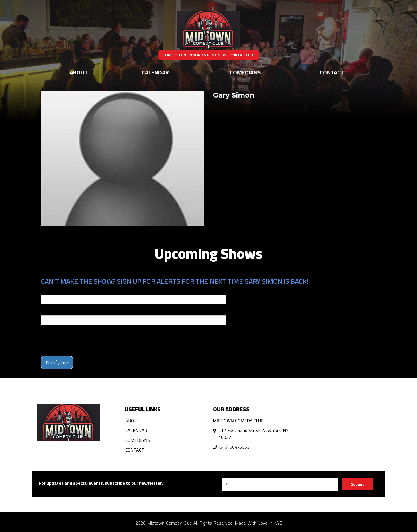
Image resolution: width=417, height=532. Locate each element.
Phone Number (55, 311)
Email (46, 291)
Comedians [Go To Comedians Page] (245, 72)
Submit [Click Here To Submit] (357, 484)
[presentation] (85, 340)
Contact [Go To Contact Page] (332, 72)
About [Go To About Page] (79, 72)
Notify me (57, 362)
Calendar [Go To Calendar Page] (155, 72)
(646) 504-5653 (234, 447)
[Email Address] (280, 484)
